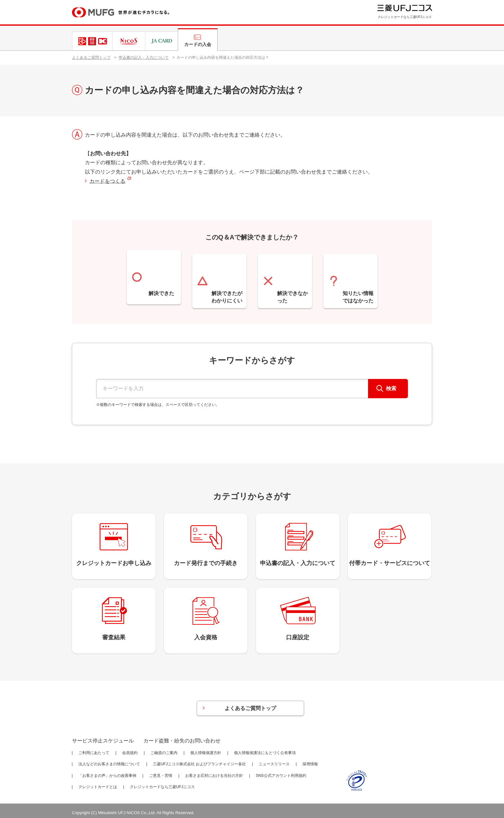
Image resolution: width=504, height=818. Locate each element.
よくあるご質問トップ (91, 58)
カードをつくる (107, 181)
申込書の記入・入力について (144, 58)
